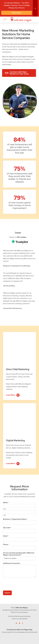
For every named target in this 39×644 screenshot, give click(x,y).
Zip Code (7, 528)
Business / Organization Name (15, 519)
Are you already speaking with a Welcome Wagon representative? (19, 554)
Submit (7, 593)
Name (6, 503)
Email (6, 536)
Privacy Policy (25, 610)
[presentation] (19, 587)
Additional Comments (12, 563)
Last (4, 515)
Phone (6, 545)
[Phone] (19, 548)
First (4, 509)
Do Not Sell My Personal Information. (19, 616)
